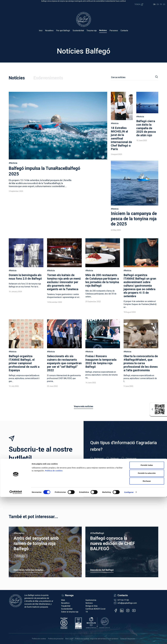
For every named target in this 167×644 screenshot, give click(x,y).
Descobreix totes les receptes (28, 570)
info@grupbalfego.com (127, 603)
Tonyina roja (92, 31)
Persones (114, 31)
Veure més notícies (83, 406)
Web (63, 600)
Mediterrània (21, 556)
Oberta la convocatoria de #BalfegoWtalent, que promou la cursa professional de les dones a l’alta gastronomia (141, 363)
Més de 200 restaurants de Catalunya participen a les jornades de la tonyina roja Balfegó (102, 280)
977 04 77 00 (123, 600)
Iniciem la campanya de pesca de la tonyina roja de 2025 (134, 219)
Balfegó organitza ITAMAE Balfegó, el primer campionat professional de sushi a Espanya (24, 363)
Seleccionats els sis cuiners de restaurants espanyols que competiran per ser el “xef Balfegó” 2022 (64, 363)
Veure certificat (121, 1)
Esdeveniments (48, 78)
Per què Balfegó (63, 31)
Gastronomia (91, 600)
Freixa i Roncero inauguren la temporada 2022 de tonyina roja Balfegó (101, 361)
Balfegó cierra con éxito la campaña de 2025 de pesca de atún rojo (146, 128)
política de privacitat (117, 475)
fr (161, 4)
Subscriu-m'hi (145, 476)
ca (154, 4)
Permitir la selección (147, 620)
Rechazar (147, 628)
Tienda (139, 4)
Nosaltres (49, 31)
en (158, 4)
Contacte (124, 31)
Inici (41, 31)
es (164, 4)
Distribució (115, 458)
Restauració (99, 458)
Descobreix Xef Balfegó (102, 570)
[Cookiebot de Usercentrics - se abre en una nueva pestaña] (16, 639)
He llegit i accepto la (110, 475)
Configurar (129, 639)
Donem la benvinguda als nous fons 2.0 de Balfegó (25, 277)
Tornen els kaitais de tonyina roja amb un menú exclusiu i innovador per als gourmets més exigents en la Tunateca (64, 282)
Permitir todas (147, 612)
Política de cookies (54, 617)
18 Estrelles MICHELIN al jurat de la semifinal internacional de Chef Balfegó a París (121, 139)
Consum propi (131, 458)
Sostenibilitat (78, 31)
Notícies (103, 30)
